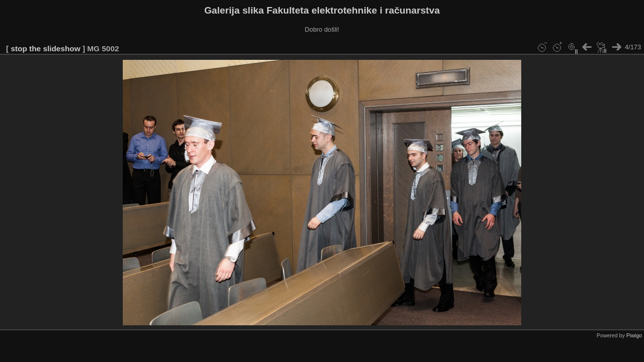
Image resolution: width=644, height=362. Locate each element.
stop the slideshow (45, 49)
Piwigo (634, 335)
